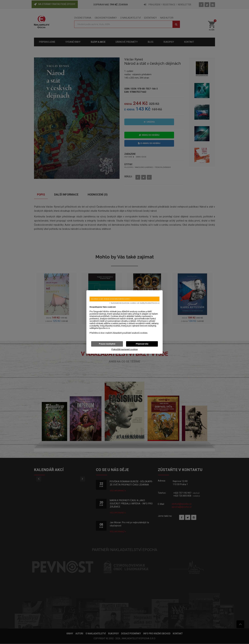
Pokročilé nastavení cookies (125, 349)
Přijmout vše (142, 344)
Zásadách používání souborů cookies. (130, 333)
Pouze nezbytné (107, 344)
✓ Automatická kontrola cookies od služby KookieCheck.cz (134, 303)
